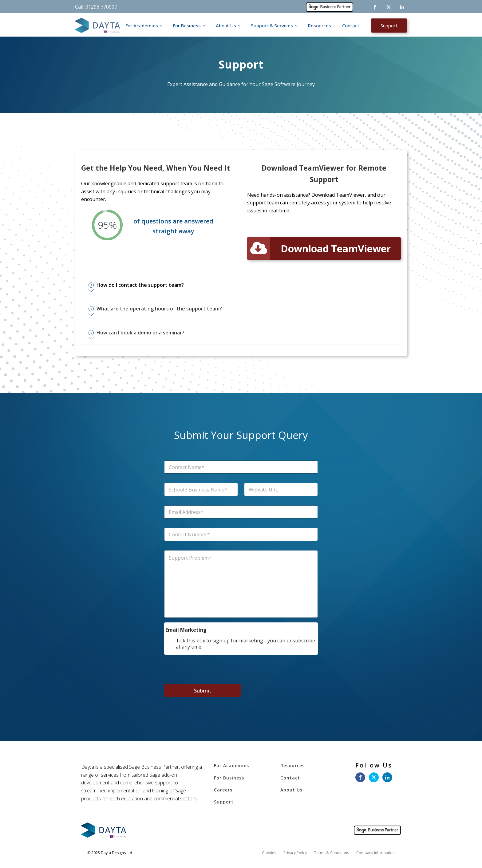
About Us (226, 26)
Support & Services (272, 26)
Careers (223, 790)
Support (389, 26)
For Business (187, 26)
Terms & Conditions (332, 853)
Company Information (375, 853)
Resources (320, 26)
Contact (351, 26)
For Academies (142, 26)
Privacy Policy (295, 853)
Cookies (269, 853)
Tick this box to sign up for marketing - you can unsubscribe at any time (245, 644)
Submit (203, 691)
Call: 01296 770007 (96, 7)
